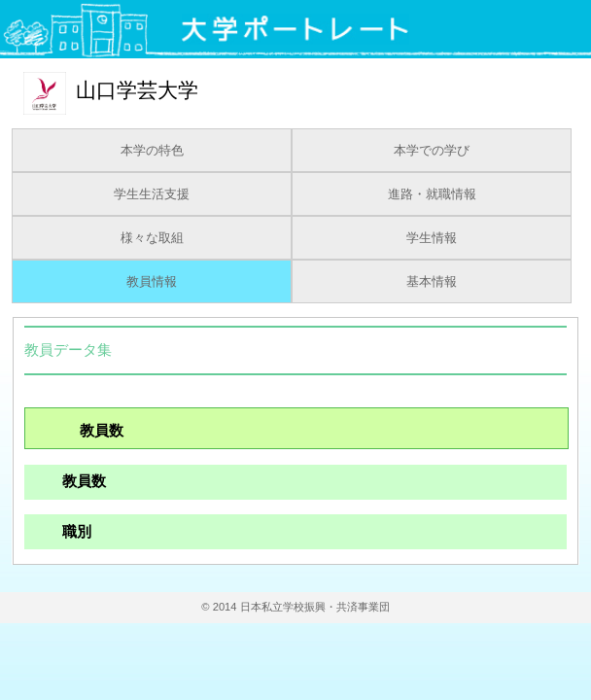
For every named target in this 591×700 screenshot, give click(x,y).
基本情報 (432, 282)
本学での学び (432, 151)
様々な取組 (152, 238)
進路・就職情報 (432, 194)
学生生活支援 (152, 194)
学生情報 (432, 238)
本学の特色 (152, 151)
